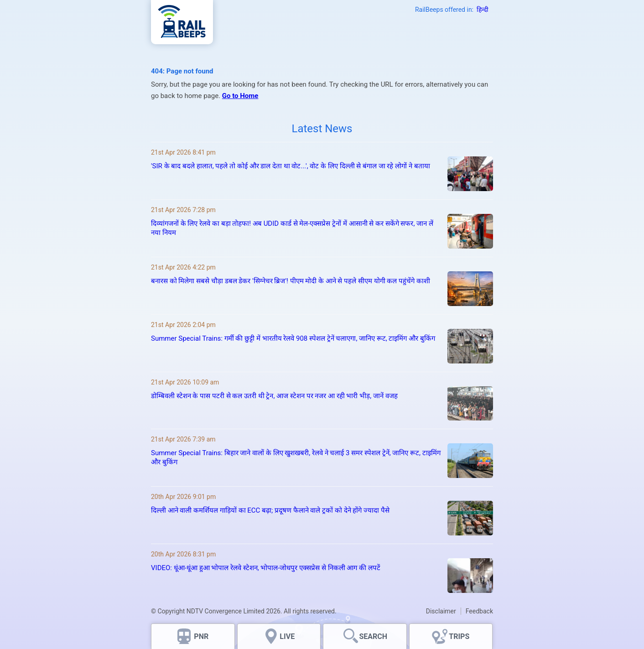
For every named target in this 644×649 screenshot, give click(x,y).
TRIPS (459, 636)
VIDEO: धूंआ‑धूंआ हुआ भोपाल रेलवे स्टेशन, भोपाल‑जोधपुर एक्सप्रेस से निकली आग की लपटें (266, 568)
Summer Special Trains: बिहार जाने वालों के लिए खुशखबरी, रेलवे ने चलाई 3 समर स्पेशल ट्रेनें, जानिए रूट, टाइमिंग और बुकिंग (296, 457)
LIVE (287, 636)
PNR (201, 636)
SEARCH (373, 636)
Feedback (479, 611)
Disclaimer (441, 611)
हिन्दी (483, 10)
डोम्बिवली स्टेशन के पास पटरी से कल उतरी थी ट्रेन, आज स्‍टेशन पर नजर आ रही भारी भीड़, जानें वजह (274, 396)
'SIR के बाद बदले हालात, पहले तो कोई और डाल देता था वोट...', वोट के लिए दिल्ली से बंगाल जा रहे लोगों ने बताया (291, 166)
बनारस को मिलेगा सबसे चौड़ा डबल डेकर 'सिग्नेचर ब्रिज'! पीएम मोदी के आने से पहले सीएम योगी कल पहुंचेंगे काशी (291, 281)
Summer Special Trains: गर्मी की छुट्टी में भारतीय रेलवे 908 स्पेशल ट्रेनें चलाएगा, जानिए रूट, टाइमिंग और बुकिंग (293, 338)
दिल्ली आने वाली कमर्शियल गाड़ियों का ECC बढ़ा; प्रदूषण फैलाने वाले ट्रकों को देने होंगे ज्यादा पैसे (270, 510)
